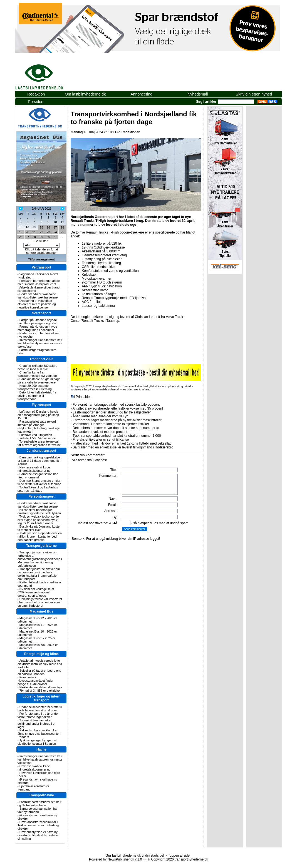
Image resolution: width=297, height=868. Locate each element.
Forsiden (36, 102)
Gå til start (41, 241)
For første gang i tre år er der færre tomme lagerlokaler (38, 715)
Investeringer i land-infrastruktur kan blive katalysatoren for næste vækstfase (40, 343)
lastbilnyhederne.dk (46, 74)
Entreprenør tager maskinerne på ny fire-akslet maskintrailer (117, 420)
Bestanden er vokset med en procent (100, 432)
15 (41, 227)
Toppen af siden (180, 856)
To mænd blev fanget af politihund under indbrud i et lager (36, 724)
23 (48, 232)
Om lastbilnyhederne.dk (85, 94)
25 (62, 232)
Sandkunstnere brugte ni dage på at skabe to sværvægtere (39, 381)
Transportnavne (41, 795)
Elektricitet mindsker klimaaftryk (41, 687)
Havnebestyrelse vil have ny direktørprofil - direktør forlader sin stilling (38, 835)
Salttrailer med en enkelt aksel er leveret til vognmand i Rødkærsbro (123, 447)
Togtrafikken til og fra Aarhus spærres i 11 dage (38, 489)
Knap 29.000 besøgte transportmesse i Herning (35, 387)
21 (34, 232)
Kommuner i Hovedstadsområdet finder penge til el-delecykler (35, 681)
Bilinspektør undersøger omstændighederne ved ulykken (39, 511)
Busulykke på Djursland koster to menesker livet (39, 528)
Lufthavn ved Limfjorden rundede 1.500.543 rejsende (37, 436)
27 (27, 237)
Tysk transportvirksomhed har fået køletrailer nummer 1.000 (117, 436)
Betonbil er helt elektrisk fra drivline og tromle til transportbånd (37, 396)
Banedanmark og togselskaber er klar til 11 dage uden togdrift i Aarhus (39, 461)
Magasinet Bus (42, 611)
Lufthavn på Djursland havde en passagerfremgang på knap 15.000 (38, 415)
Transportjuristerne (41, 546)
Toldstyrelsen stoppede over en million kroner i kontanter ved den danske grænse (40, 536)
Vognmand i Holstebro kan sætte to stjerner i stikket (111, 424)
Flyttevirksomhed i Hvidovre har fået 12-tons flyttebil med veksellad (122, 443)
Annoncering (141, 94)
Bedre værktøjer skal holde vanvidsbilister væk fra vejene (38, 296)
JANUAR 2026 (42, 209)
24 (55, 232)
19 (21, 232)
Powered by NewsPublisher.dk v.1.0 (116, 859)
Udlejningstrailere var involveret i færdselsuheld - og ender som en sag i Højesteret (40, 602)
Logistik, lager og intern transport (41, 698)
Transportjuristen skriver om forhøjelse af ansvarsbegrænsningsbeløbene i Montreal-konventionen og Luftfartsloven (40, 559)
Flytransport (41, 405)
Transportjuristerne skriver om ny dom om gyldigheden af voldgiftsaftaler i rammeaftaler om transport (39, 574)
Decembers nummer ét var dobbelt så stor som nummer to (116, 428)
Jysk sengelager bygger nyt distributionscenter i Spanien (37, 742)
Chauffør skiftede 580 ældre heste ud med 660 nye (37, 367)
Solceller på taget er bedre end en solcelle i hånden (39, 672)
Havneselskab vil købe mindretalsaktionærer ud (34, 469)
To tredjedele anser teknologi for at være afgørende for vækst (39, 443)
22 (41, 232)
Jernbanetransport (41, 451)
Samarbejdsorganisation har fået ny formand (38, 476)
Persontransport (41, 496)
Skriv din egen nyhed (254, 94)
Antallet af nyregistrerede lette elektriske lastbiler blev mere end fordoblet (40, 664)
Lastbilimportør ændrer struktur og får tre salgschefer (39, 804)
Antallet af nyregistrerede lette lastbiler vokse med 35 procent (118, 408)
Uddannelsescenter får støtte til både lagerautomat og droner (40, 709)
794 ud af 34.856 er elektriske (40, 691)
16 (48, 227)
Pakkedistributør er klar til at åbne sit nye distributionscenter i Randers (39, 734)
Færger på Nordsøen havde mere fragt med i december (37, 328)
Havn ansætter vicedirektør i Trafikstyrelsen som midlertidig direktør (38, 825)
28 (34, 237)
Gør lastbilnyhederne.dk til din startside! (135, 856)
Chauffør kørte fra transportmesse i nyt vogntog (37, 374)
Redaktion (36, 94)
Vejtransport (41, 267)
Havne (41, 749)
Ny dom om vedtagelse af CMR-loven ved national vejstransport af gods (36, 592)
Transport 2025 (41, 359)
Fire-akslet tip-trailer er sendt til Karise (101, 440)
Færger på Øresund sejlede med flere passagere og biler (37, 322)
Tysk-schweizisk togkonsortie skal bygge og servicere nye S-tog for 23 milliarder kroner (38, 520)
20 (27, 232)
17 (55, 227)
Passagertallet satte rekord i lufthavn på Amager (37, 423)
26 (21, 237)
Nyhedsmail (198, 94)
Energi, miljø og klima (41, 654)
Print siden (84, 397)
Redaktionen (131, 132)
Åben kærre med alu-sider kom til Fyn (100, 416)
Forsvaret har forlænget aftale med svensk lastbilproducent (39, 282)
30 (48, 237)
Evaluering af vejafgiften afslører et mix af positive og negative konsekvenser (37, 304)
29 (41, 237)
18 (62, 227)
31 (55, 237)
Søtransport (41, 313)
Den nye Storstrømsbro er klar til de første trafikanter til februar (39, 482)
